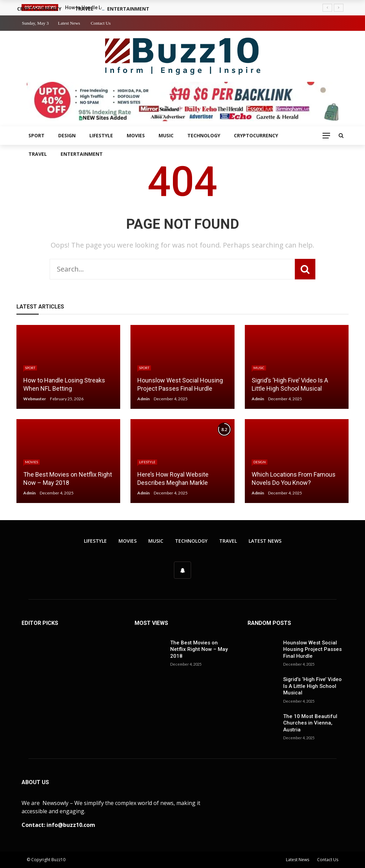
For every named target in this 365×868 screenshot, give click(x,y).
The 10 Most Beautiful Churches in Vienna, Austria (310, 723)
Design (67, 135)
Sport (36, 135)
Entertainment (82, 154)
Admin (143, 399)
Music (166, 135)
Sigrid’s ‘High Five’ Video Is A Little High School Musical (312, 686)
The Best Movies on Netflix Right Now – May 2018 (199, 649)
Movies (136, 135)
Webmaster (35, 399)
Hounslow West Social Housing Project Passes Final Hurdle (312, 649)
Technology (204, 135)
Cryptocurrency (256, 135)
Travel (38, 154)
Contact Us (101, 23)
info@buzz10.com (71, 825)
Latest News (69, 23)
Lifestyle (101, 135)
